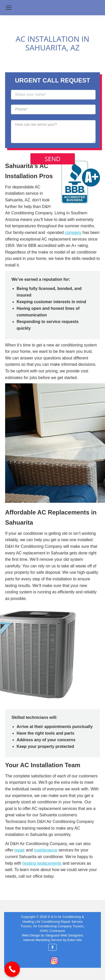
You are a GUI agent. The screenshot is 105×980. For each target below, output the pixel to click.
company (73, 233)
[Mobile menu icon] (9, 8)
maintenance (46, 850)
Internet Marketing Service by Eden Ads (52, 940)
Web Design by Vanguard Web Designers (53, 935)
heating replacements (42, 863)
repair (20, 850)
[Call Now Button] (12, 969)
